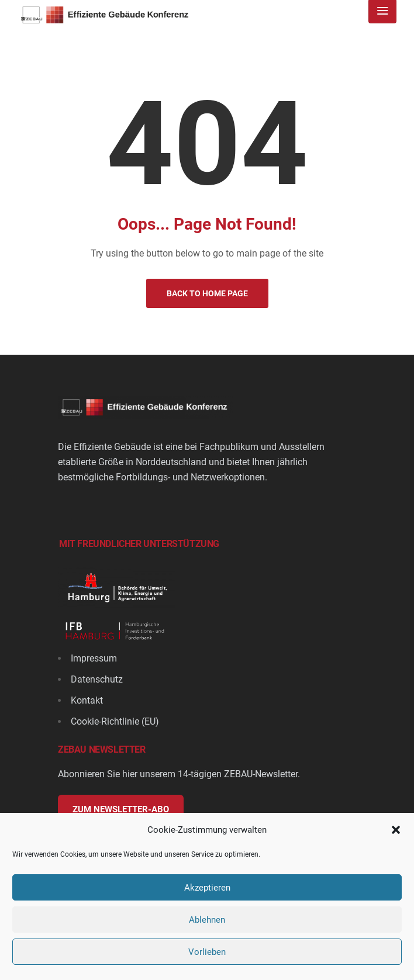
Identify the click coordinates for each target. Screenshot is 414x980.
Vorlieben (207, 952)
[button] (396, 830)
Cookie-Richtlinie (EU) (115, 721)
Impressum (94, 658)
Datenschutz (97, 679)
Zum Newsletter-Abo (121, 809)
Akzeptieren (207, 888)
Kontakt (87, 700)
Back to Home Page (207, 293)
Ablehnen (207, 920)
